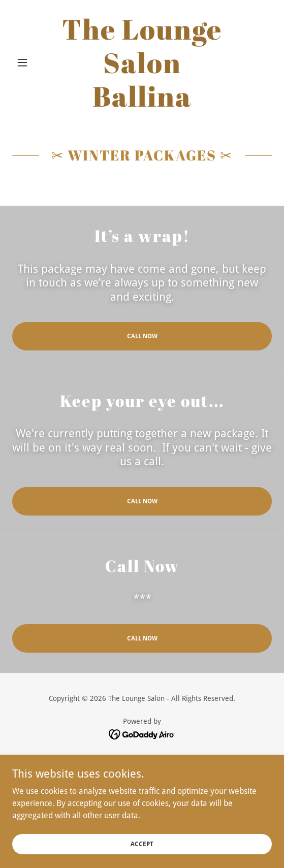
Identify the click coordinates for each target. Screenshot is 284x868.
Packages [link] (142, 772)
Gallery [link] (142, 800)
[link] (142, 62)
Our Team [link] (142, 786)
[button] (32, 62)
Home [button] (142, 759)
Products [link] (142, 813)
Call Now (142, 336)
